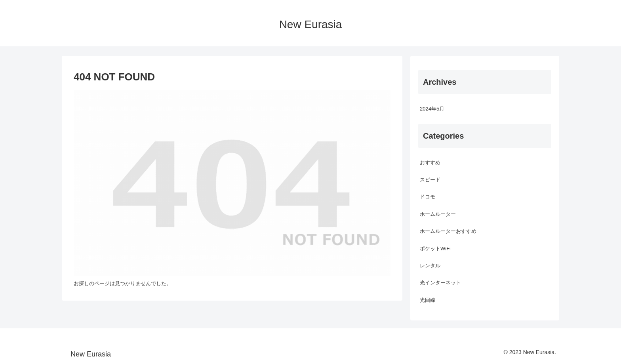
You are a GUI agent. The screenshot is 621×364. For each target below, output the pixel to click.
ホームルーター (438, 214)
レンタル (430, 266)
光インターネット (440, 283)
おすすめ (430, 163)
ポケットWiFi (435, 249)
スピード (430, 180)
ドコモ (428, 197)
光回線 (428, 300)
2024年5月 (432, 109)
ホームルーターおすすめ (448, 231)
